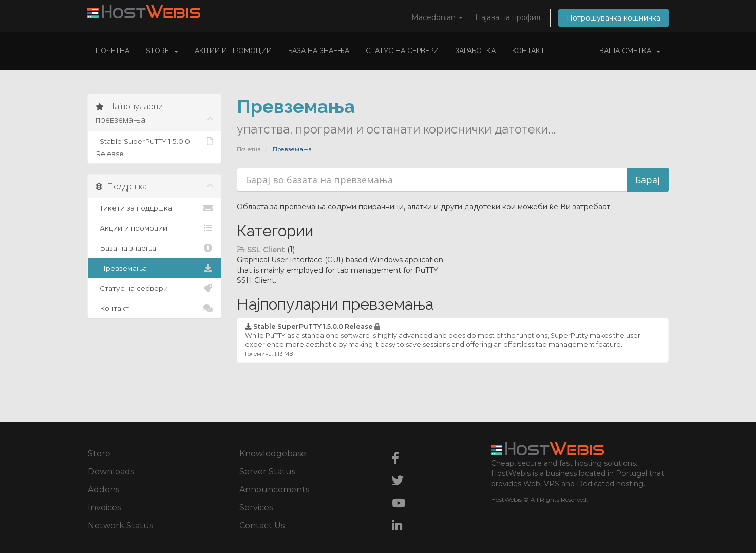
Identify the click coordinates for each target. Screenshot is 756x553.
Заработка (475, 51)
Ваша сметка (630, 51)
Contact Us (262, 526)
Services (256, 508)
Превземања (154, 268)
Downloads (111, 472)
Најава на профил (508, 17)
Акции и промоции (233, 51)
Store (162, 51)
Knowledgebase (273, 454)
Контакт (528, 51)
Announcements (274, 490)
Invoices (104, 508)
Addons (103, 490)
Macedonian (437, 17)
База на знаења (319, 51)
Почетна (112, 51)
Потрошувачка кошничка (613, 18)
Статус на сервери (402, 51)
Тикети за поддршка (154, 208)
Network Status (120, 526)
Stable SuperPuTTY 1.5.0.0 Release (154, 146)
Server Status (267, 472)
